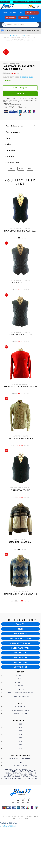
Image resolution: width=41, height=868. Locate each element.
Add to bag (19, 88)
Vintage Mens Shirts (29, 37)
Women (13, 13)
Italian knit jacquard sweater (20, 594)
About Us (21, 675)
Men (21, 13)
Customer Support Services (20, 759)
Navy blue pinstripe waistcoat (20, 231)
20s (20, 724)
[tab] (20, 126)
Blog (33, 18)
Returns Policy (21, 766)
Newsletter (20, 682)
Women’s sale (32, 13)
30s (20, 727)
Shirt (30, 169)
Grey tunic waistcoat (20, 335)
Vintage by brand (20, 643)
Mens (21, 169)
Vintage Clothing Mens (12, 37)
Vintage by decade (20, 638)
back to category (17, 36)
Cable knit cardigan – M (20, 438)
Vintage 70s (20, 658)
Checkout (12, 826)
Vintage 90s (20, 667)
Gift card (24, 18)
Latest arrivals (20, 648)
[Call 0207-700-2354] (38, 7)
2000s (12, 169)
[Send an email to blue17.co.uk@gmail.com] (34, 7)
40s (20, 731)
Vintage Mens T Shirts (20, 39)
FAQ (20, 762)
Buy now (20, 94)
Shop (5, 13)
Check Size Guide (27, 77)
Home (28, 36)
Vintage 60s (20, 653)
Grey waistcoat (21, 283)
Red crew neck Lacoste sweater (21, 386)
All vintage (20, 634)
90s (20, 748)
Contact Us (21, 686)
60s (20, 738)
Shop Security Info (21, 710)
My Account (20, 707)
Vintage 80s (20, 662)
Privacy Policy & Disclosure (20, 693)
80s (20, 745)
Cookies (21, 689)
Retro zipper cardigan (20, 542)
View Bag (4, 826)
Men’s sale (11, 18)
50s (20, 734)
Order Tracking (21, 714)
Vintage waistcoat (21, 490)
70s (20, 741)
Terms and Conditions (21, 696)
